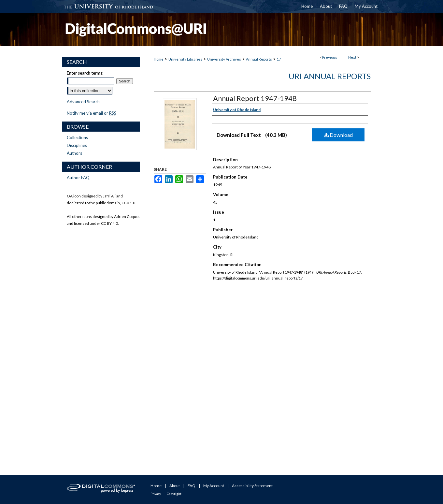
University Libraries (185, 59)
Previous (330, 57)
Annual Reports (259, 59)
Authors (74, 153)
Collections (77, 137)
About (175, 486)
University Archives (224, 59)
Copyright (174, 494)
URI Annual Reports (330, 76)
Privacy (156, 494)
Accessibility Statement (252, 486)
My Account (214, 486)
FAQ (192, 486)
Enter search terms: (85, 73)
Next (352, 57)
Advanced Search (83, 102)
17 (279, 59)
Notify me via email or (92, 113)
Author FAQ (78, 178)
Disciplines (77, 145)
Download (338, 135)
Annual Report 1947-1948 (255, 98)
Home (159, 59)
